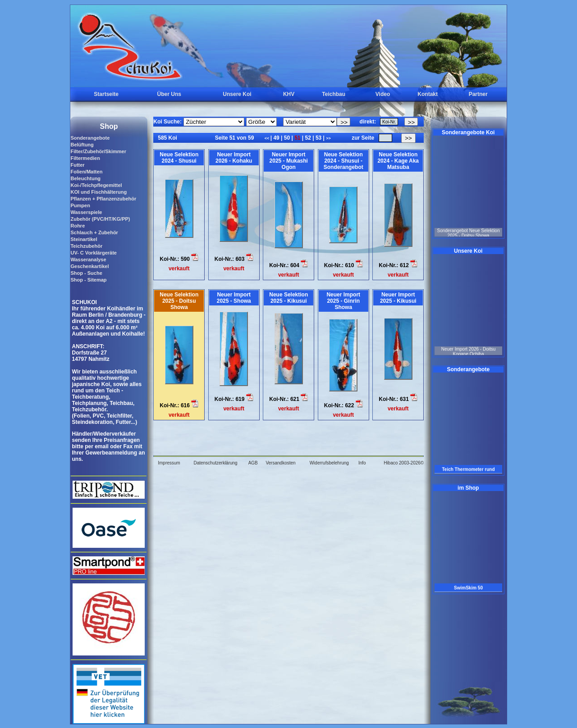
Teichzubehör (86, 246)
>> (328, 138)
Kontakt (428, 94)
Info (362, 463)
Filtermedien (85, 158)
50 (287, 138)
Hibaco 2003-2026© (404, 463)
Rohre (78, 226)
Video (383, 94)
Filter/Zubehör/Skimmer (98, 151)
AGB (253, 463)
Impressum (169, 463)
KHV (289, 94)
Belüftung (82, 145)
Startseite (106, 94)
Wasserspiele (86, 212)
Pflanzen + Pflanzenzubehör (103, 199)
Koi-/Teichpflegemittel (96, 185)
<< (268, 138)
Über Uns (169, 94)
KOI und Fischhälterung (98, 192)
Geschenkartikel (89, 266)
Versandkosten (280, 463)
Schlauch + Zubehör (94, 232)
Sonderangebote (90, 138)
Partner (478, 94)
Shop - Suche (86, 273)
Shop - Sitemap (88, 280)
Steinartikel (84, 239)
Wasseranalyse (88, 259)
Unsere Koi (237, 94)
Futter (77, 165)
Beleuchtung (85, 178)
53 (319, 138)
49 (276, 138)
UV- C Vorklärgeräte (94, 253)
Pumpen (80, 205)
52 (308, 138)
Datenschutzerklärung (215, 463)
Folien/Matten (86, 172)
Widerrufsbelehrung (329, 463)
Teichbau (334, 94)
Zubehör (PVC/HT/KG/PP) (100, 219)
